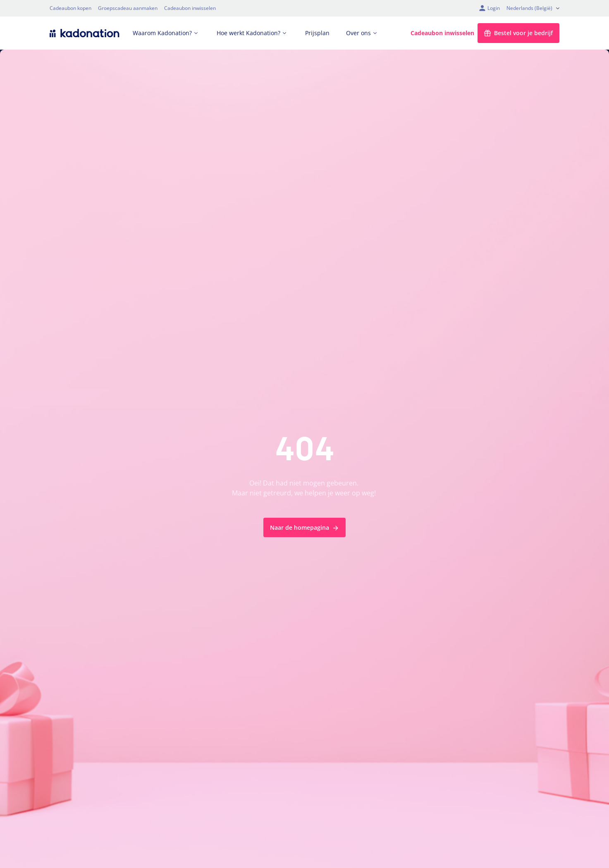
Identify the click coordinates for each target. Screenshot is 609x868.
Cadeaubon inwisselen (190, 8)
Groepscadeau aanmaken (128, 8)
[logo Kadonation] (85, 33)
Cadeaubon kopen (70, 8)
